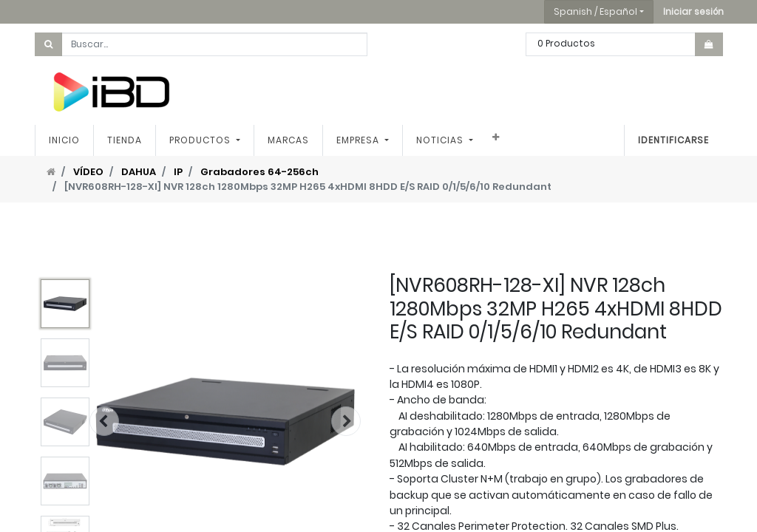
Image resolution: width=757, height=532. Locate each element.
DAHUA (139, 172)
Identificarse (673, 140)
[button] (693, 12)
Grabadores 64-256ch (259, 172)
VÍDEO (88, 172)
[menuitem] (64, 140)
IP (178, 172)
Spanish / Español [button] (595, 11)
